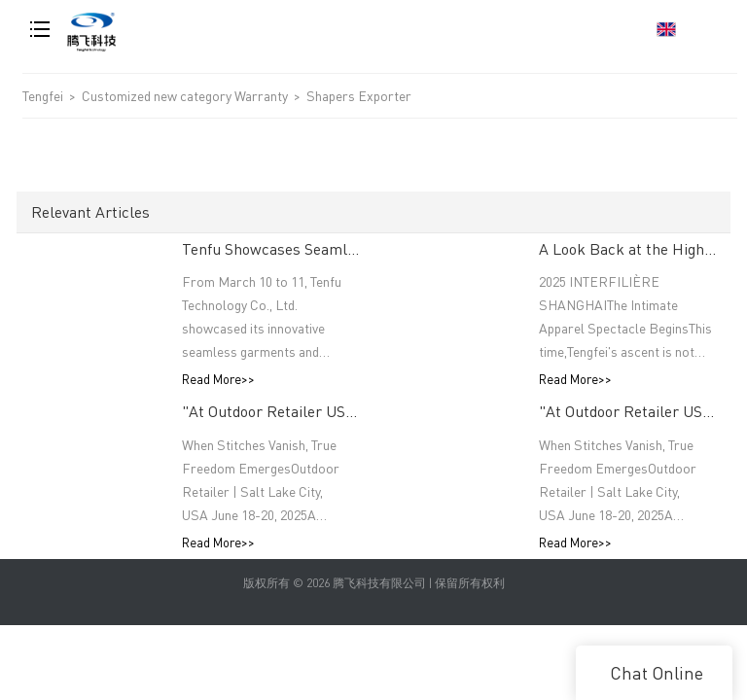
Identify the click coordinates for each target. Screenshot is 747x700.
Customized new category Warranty (186, 95)
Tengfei (43, 95)
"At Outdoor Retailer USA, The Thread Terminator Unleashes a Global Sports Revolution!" (270, 412)
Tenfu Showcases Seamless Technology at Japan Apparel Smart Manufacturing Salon (270, 248)
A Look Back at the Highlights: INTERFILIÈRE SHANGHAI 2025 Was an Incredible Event (627, 248)
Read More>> (218, 380)
